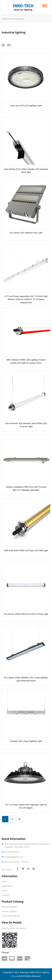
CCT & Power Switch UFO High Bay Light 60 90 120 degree (26, 806)
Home (4, 19)
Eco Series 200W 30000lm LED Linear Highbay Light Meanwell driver (26, 679)
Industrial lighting (16, 19)
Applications (7, 886)
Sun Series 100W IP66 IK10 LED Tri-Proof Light (26, 614)
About (4, 881)
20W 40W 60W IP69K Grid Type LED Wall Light (26, 550)
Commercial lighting (11, 916)
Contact (5, 895)
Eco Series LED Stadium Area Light (26, 233)
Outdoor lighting (9, 911)
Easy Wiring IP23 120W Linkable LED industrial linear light (26, 171)
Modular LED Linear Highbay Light (26, 741)
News (4, 890)
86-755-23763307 (12, 852)
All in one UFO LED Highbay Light (26, 106)
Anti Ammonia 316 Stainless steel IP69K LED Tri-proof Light (26, 425)
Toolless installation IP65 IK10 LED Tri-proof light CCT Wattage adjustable (26, 488)
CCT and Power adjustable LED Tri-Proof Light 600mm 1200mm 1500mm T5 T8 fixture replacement (26, 298)
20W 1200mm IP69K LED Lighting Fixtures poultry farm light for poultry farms (26, 361)
